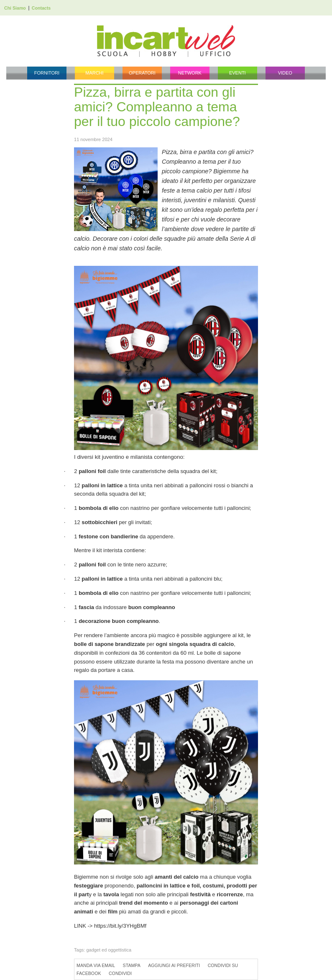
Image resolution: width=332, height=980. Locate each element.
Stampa (132, 965)
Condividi (120, 973)
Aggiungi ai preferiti (174, 965)
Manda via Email (96, 965)
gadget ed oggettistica (109, 950)
